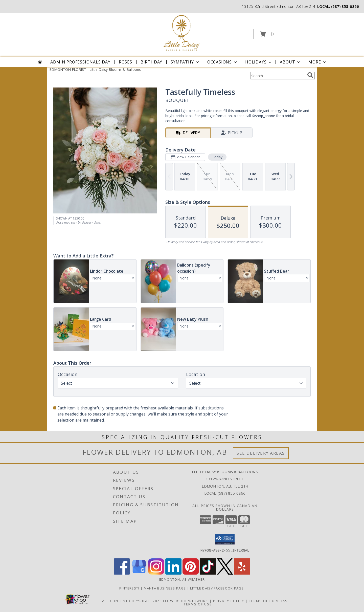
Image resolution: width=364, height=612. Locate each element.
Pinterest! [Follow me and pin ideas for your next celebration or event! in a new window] (130, 588)
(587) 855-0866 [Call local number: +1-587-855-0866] (345, 6)
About (290, 62)
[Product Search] (278, 76)
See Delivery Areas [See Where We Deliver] (261, 453)
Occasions (223, 62)
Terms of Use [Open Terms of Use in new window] (198, 604)
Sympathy (185, 62)
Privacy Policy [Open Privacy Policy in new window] (229, 601)
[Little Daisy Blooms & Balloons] (181, 32)
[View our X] (225, 573)
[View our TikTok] (208, 573)
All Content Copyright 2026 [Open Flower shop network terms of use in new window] (132, 601)
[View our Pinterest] (191, 573)
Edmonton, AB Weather (182, 579)
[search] (310, 75)
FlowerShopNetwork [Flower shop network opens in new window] (186, 601)
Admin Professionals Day (80, 62)
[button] (267, 34)
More (318, 62)
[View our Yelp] (242, 573)
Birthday (151, 62)
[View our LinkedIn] (173, 573)
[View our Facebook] (122, 573)
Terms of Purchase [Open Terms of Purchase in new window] (269, 601)
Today (217, 157)
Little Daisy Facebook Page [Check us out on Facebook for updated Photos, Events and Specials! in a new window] (217, 588)
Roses (126, 62)
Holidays (259, 62)
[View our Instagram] (156, 573)
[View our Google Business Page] (139, 573)
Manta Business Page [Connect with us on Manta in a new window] (165, 588)
